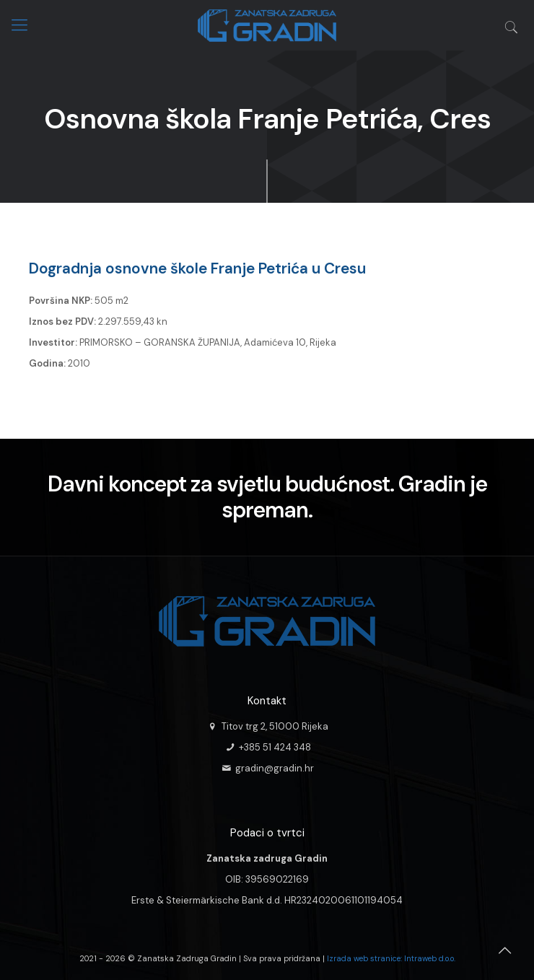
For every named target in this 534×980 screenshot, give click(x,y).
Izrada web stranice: (364, 958)
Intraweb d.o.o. (430, 958)
